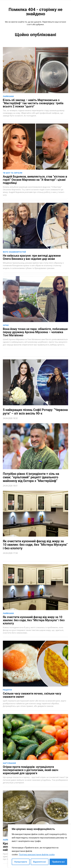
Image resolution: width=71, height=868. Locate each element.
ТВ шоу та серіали (13, 173)
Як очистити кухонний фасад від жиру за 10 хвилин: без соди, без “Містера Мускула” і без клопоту (35, 545)
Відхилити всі (40, 862)
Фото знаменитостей (14, 252)
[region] (39, 846)
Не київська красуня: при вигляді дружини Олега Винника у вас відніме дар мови (32, 257)
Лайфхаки (8, 96)
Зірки (6, 325)
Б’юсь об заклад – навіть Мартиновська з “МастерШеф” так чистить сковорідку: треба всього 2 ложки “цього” (33, 103)
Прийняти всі (58, 862)
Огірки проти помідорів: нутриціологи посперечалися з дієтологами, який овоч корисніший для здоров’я (31, 770)
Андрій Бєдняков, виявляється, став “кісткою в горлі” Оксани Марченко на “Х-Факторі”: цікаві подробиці (35, 180)
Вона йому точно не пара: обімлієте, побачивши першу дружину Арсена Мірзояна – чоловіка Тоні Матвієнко (35, 332)
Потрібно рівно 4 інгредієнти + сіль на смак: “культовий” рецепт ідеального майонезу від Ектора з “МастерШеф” (31, 477)
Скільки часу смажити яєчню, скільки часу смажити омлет (32, 695)
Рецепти (7, 690)
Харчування (9, 763)
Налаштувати (21, 862)
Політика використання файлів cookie (37, 855)
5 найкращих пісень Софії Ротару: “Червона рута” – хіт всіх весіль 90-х (35, 412)
